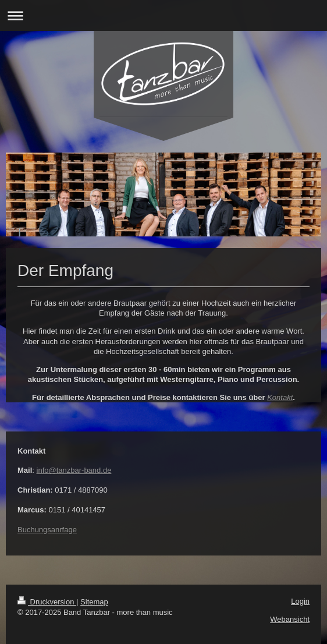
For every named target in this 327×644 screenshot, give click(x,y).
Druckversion (47, 602)
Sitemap (94, 602)
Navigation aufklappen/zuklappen (163, 15)
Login (300, 601)
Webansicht (290, 619)
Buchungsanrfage (47, 530)
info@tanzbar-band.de (74, 470)
